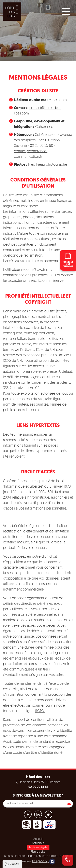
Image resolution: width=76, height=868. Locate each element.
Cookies (14, 804)
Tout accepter (38, 849)
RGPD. (40, 711)
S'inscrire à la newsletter (38, 796)
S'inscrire (69, 804)
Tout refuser (38, 856)
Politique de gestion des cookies (26, 839)
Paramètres (38, 864)
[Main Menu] (66, 12)
